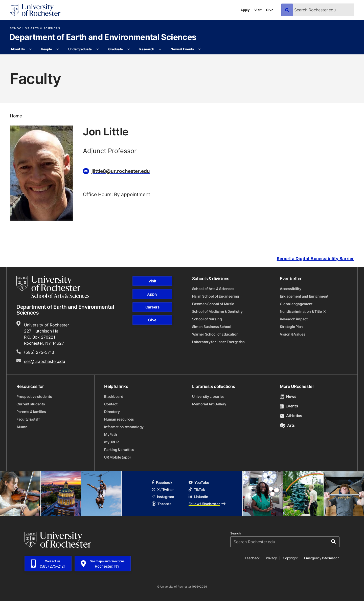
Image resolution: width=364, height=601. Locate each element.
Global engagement (296, 304)
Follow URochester (207, 504)
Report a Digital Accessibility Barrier (315, 259)
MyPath (110, 434)
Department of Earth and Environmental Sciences (103, 37)
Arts (287, 425)
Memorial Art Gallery (209, 404)
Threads (162, 504)
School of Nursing (207, 319)
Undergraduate (80, 49)
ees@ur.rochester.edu (44, 361)
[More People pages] (58, 49)
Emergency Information (322, 558)
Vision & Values (293, 334)
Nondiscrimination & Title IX (303, 311)
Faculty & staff (28, 419)
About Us (18, 49)
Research (147, 49)
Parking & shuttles (119, 450)
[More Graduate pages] (129, 49)
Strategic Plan (291, 327)
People (47, 49)
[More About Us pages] (30, 49)
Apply (245, 10)
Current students (31, 404)
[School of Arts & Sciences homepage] (53, 287)
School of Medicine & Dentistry (218, 311)
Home (16, 116)
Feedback (252, 558)
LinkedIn (198, 497)
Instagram (163, 497)
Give (270, 10)
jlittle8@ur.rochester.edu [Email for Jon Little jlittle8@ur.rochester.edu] (121, 171)
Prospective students (34, 396)
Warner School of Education (215, 334)
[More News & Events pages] (200, 49)
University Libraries (208, 396)
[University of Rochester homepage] (35, 10)
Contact (111, 404)
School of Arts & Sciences (35, 28)
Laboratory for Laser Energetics (218, 342)
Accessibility (290, 289)
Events (289, 406)
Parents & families (31, 412)
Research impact (294, 319)
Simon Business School (212, 327)
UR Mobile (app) (118, 457)
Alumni (22, 427)
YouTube (199, 482)
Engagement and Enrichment (304, 296)
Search (235, 533)
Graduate (116, 49)
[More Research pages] (160, 49)
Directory (112, 412)
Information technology (124, 427)
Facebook (162, 482)
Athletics (291, 416)
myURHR (111, 442)
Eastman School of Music (213, 304)
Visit (258, 10)
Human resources (119, 419)
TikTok (197, 490)
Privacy (271, 558)
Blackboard (114, 396)
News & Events (182, 49)
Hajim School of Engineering (216, 296)
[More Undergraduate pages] (97, 49)
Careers (152, 307)
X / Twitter (163, 490)
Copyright (290, 558)
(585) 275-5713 (39, 352)
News (288, 396)
